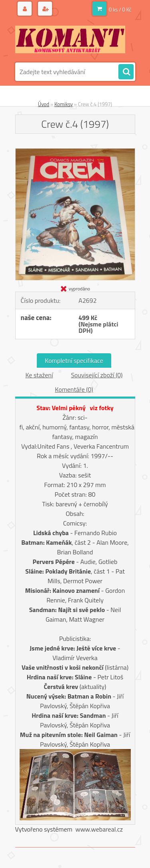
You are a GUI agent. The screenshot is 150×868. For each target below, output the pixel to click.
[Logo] (70, 39)
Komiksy (64, 104)
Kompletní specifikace (74, 360)
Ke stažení (39, 375)
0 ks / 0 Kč (120, 10)
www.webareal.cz (99, 829)
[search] (126, 72)
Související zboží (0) (97, 375)
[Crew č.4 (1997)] (75, 152)
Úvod (44, 104)
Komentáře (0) (74, 389)
